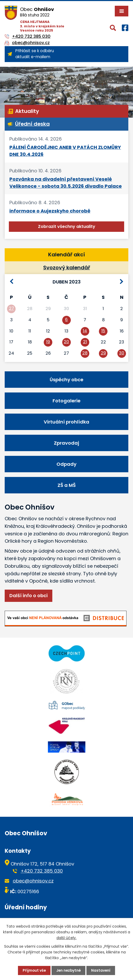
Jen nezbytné (69, 970)
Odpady (66, 464)
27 (11, 308)
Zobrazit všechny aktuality (67, 226)
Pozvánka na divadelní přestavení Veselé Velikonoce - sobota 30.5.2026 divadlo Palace (66, 183)
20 (66, 342)
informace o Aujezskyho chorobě (50, 211)
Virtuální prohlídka (66, 422)
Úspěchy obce (66, 380)
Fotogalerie (66, 401)
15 (103, 331)
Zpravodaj (66, 443)
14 (85, 331)
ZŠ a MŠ (67, 485)
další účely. (66, 938)
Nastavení (102, 970)
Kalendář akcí (66, 255)
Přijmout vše (34, 970)
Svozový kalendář (67, 268)
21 (85, 342)
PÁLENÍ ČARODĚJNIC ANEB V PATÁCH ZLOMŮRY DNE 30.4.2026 (65, 151)
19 (48, 342)
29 (103, 353)
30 (122, 353)
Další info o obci (28, 595)
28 (85, 353)
